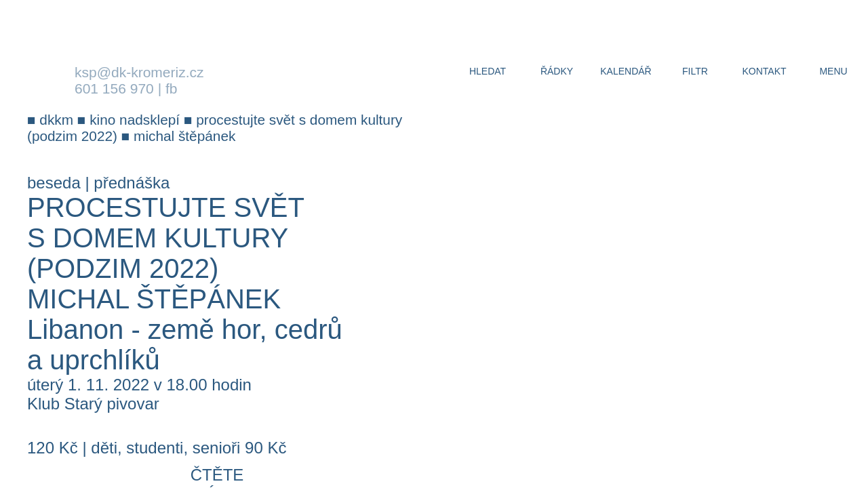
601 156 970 (114, 88)
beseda (54, 183)
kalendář (626, 71)
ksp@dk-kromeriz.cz (139, 72)
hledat (488, 71)
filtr (695, 71)
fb (172, 88)
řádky (557, 71)
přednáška (132, 183)
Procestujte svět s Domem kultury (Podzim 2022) (165, 238)
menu (833, 71)
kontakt (764, 71)
